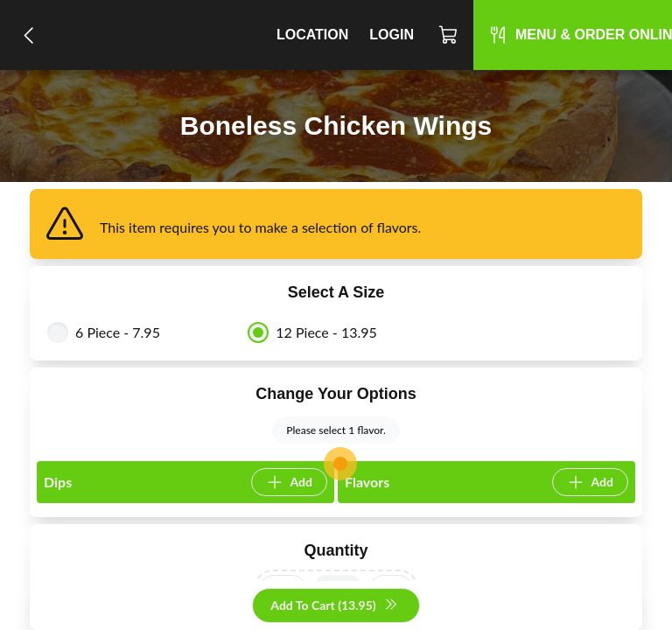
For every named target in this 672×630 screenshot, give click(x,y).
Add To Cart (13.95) (334, 606)
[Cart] (449, 35)
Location (312, 35)
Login (392, 35)
